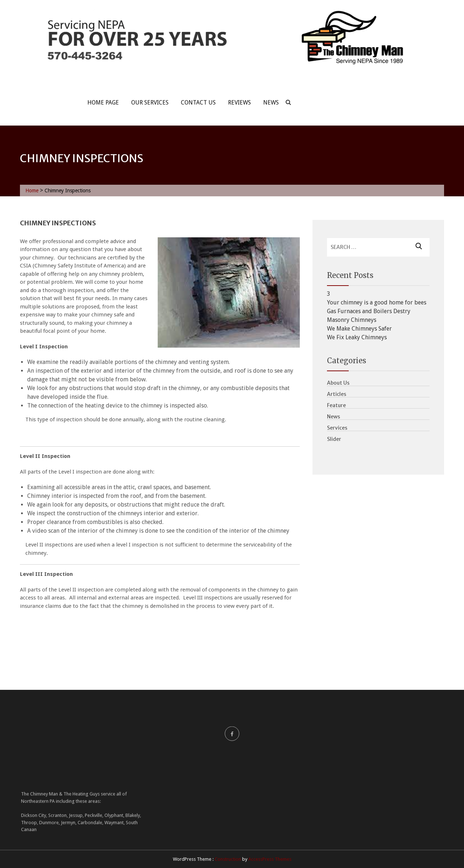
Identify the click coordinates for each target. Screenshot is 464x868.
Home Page (103, 103)
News (271, 103)
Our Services (150, 103)
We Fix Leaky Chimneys (357, 337)
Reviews (239, 103)
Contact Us (198, 103)
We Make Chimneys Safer (359, 329)
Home (32, 191)
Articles (337, 394)
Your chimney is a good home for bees (377, 302)
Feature (336, 405)
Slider (334, 439)
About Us (338, 383)
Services (337, 428)
